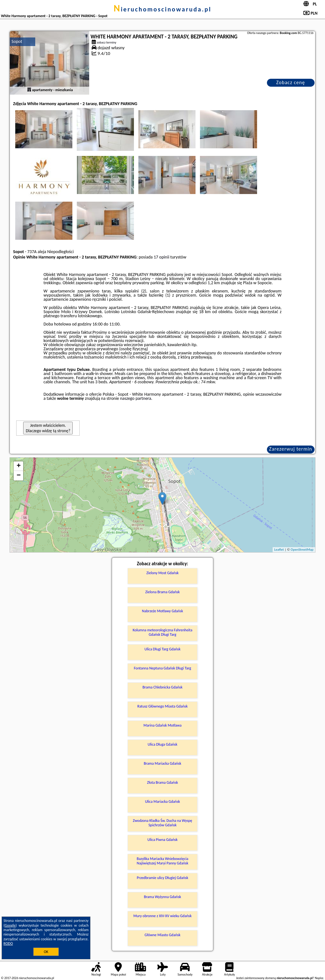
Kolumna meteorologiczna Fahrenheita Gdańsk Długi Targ (162, 632)
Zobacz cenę (291, 82)
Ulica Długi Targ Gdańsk (162, 649)
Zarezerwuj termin (291, 449)
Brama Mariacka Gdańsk (162, 763)
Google (10, 925)
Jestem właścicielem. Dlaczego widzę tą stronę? (48, 428)
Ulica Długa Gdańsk (162, 744)
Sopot (17, 41)
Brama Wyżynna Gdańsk (162, 897)
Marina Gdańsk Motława (162, 725)
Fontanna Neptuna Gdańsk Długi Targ (163, 668)
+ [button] (19, 466)
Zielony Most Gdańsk (162, 573)
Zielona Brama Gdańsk (163, 592)
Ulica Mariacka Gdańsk (162, 802)
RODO (8, 943)
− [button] (19, 476)
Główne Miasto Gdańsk (163, 935)
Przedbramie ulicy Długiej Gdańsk (162, 878)
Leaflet (279, 550)
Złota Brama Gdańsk (162, 782)
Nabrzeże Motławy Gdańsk (162, 611)
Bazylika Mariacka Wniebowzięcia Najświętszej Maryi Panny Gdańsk (163, 861)
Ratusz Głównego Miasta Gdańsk (163, 706)
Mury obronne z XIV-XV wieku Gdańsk (162, 916)
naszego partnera (136, 398)
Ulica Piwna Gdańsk (162, 840)
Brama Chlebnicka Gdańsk (162, 687)
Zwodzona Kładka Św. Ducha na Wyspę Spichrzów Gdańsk (163, 823)
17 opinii (161, 257)
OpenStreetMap (302, 550)
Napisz (319, 978)
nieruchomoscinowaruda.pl (162, 9)
